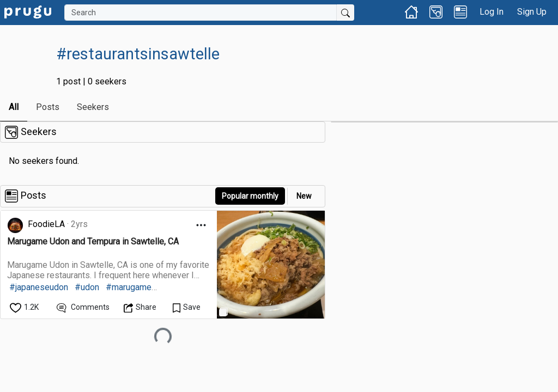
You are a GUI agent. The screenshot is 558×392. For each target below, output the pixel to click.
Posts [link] (48, 107)
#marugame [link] (129, 287)
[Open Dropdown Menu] (201, 225)
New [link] (304, 196)
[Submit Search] (345, 13)
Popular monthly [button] (250, 196)
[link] (28, 11)
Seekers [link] (93, 107)
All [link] (14, 107)
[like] (25, 307)
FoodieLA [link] (46, 224)
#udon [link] (87, 287)
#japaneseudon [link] (39, 287)
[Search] (201, 13)
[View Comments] (83, 307)
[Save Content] (187, 307)
